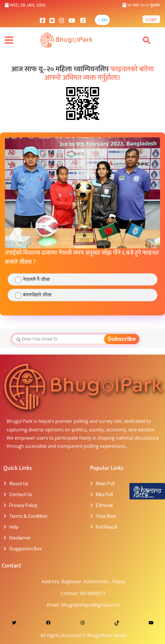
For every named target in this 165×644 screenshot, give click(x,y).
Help (14, 527)
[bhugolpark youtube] (72, 20)
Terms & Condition (28, 516)
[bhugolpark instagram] (62, 20)
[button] (102, 20)
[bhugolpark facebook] (42, 20)
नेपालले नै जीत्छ (36, 280)
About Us (19, 484)
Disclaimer (20, 538)
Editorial (104, 505)
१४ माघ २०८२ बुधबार (141, 5)
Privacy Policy (23, 505)
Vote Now (106, 516)
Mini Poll (104, 494)
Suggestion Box (26, 549)
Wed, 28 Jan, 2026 (25, 5)
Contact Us (21, 494)
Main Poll (105, 484)
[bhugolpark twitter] (52, 20)
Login (151, 19)
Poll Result (107, 527)
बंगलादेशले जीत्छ (37, 295)
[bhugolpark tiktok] (86, 20)
